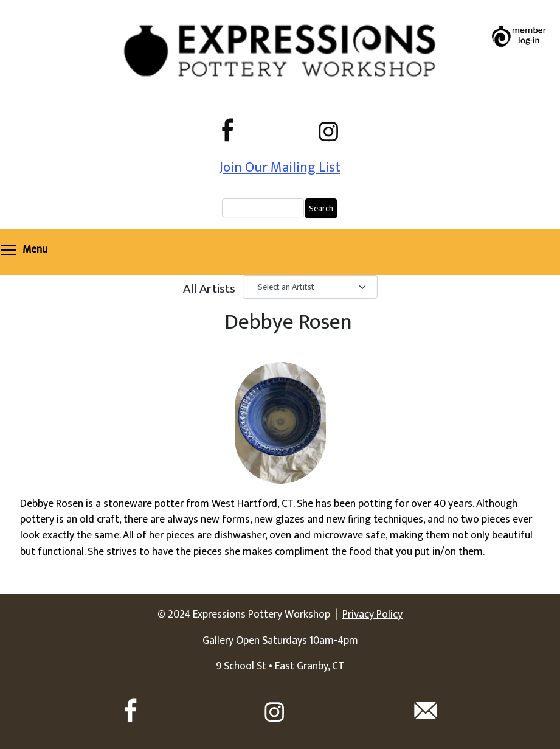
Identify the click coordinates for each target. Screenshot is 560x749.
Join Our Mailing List (280, 167)
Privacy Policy (372, 614)
